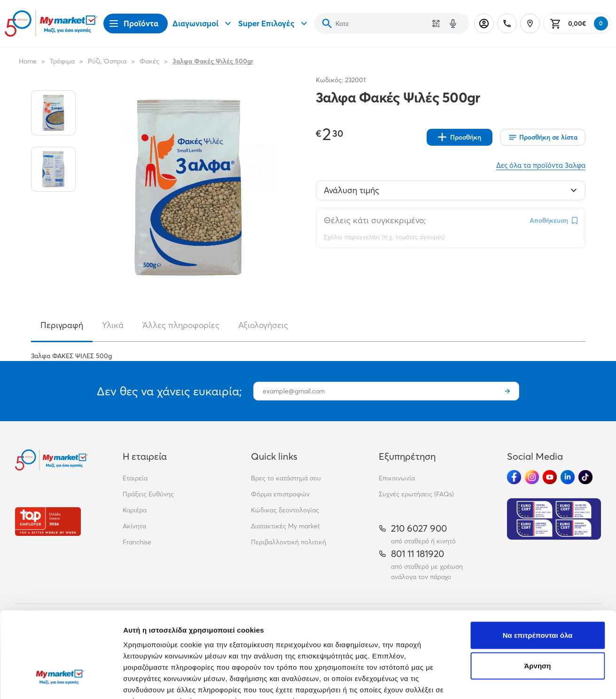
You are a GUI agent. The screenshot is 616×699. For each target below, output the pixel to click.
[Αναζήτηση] (327, 24)
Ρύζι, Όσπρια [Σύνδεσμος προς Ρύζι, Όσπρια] (107, 61)
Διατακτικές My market (285, 526)
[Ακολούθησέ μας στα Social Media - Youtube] (550, 477)
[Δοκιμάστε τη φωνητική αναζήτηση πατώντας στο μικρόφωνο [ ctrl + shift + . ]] (453, 24)
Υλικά (113, 325)
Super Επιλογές (274, 24)
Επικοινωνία (397, 478)
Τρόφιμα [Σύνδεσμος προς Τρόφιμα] (62, 61)
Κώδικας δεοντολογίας (285, 510)
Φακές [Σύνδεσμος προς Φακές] (149, 61)
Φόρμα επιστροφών (280, 494)
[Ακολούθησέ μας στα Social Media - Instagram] (532, 477)
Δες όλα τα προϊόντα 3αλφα (541, 165)
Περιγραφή (62, 325)
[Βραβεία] (48, 522)
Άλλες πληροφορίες (181, 325)
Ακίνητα (134, 526)
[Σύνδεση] (484, 24)
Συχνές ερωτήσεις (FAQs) (416, 494)
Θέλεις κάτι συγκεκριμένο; (375, 220)
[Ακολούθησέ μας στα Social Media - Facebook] (514, 477)
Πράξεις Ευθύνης (148, 494)
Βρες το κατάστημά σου (286, 478)
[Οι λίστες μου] (543, 137)
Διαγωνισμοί (203, 24)
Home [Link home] (28, 61)
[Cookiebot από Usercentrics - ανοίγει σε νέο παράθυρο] (61, 681)
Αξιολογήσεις (263, 325)
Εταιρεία (135, 478)
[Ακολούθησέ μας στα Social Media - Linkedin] (568, 477)
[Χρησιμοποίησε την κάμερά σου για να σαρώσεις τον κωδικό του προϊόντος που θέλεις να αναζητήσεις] (436, 24)
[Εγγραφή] (507, 391)
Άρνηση (537, 593)
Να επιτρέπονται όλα (538, 562)
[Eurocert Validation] (554, 519)
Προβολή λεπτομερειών (164, 680)
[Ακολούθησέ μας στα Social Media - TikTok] (585, 477)
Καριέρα (135, 510)
